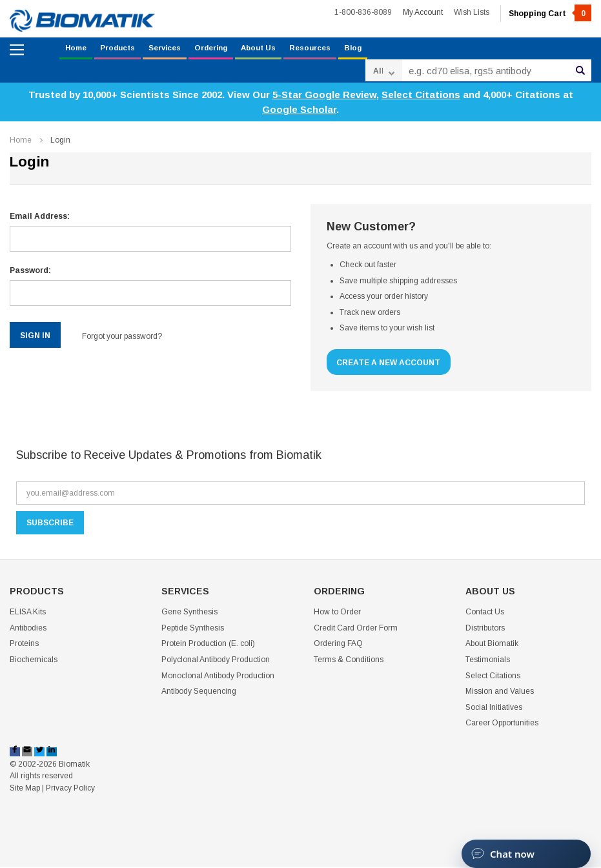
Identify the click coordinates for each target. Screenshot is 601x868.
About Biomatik (492, 645)
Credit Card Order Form (356, 629)
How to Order (337, 614)
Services (176, 49)
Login (60, 141)
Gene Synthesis (189, 614)
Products (123, 49)
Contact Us (485, 614)
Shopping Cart (550, 14)
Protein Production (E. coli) (208, 645)
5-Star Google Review (324, 96)
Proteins (24, 645)
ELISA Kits (28, 614)
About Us (280, 49)
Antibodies (28, 629)
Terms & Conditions (349, 661)
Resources (337, 49)
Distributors (485, 629)
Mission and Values (500, 693)
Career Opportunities (502, 725)
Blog (383, 49)
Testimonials (488, 661)
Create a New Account (392, 364)
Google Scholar (299, 111)
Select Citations (421, 96)
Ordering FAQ (338, 645)
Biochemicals (34, 661)
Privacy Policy (70, 789)
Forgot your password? (128, 337)
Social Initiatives (494, 709)
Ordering (228, 49)
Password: (30, 272)
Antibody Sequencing (199, 693)
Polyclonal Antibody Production (216, 661)
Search (580, 72)
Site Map (25, 789)
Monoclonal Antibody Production (218, 677)
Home (77, 49)
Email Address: (40, 218)
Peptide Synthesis (193, 629)
